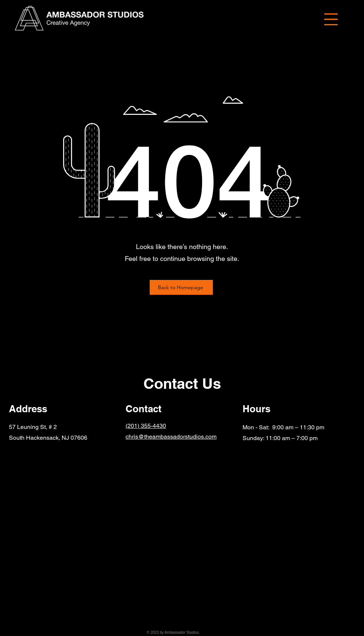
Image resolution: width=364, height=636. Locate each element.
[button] (331, 19)
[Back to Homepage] (181, 287)
